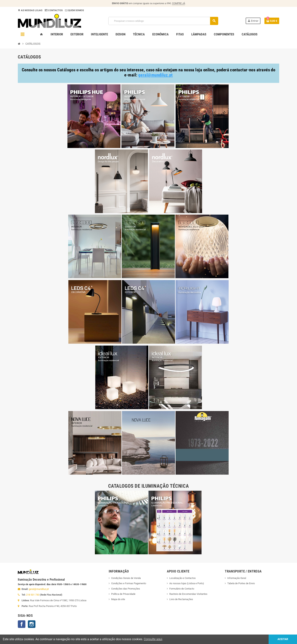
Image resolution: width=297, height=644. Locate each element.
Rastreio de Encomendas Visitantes (188, 594)
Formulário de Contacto (182, 589)
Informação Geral (237, 578)
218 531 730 (33, 595)
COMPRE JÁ (179, 3)
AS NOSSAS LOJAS (31, 10)
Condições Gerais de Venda (126, 578)
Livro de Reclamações (181, 599)
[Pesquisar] (163, 21)
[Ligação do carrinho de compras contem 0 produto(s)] (272, 21)
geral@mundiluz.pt (39, 589)
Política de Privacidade (123, 594)
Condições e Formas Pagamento (129, 583)
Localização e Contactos (182, 578)
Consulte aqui (153, 639)
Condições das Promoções (126, 589)
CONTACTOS (55, 10)
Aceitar (283, 639)
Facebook (22, 624)
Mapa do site (118, 599)
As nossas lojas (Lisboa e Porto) (187, 583)
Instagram (32, 624)
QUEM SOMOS (76, 10)
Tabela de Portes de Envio (241, 583)
